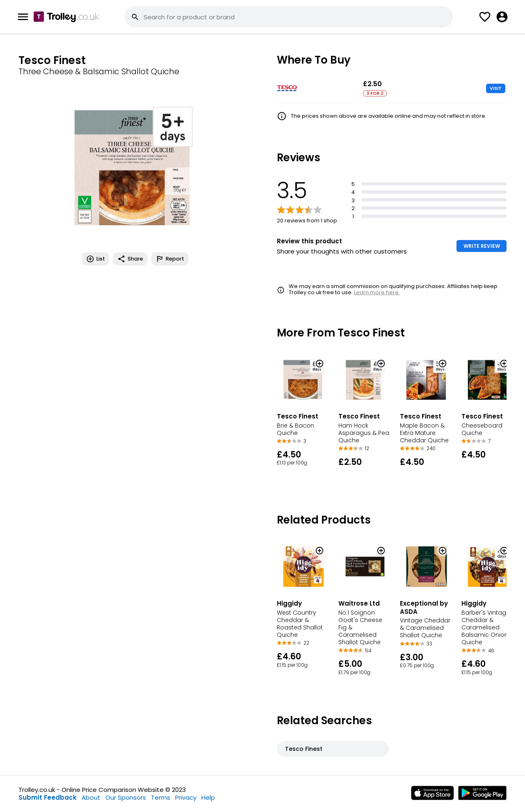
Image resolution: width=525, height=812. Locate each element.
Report (170, 259)
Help (208, 797)
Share (130, 259)
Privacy (186, 797)
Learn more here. (377, 292)
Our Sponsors (126, 797)
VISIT (496, 88)
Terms (161, 797)
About (91, 797)
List (96, 259)
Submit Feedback (48, 797)
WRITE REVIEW (482, 246)
